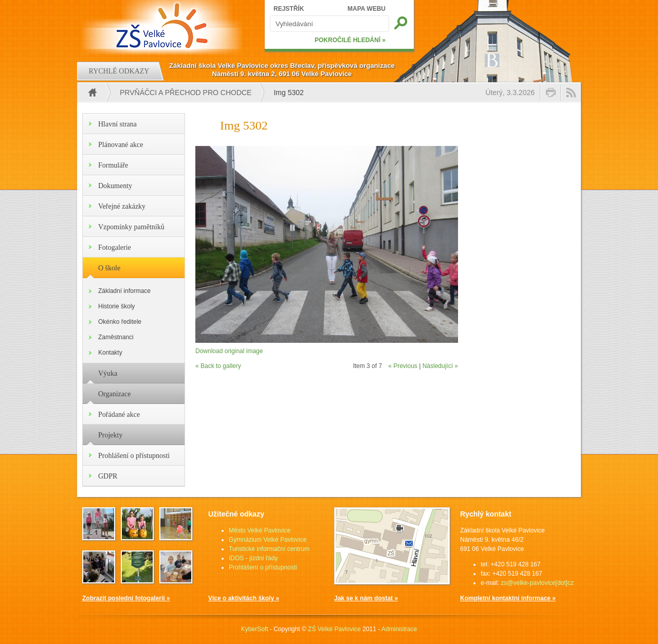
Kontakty (110, 353)
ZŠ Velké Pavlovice (334, 629)
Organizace (114, 394)
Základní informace (124, 291)
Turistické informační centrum (269, 549)
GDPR (108, 476)
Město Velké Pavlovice (260, 530)
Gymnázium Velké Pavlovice (268, 540)
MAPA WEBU (367, 9)
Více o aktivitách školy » (244, 598)
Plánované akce (121, 145)
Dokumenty (115, 186)
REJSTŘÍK (289, 9)
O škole (109, 268)
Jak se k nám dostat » (366, 598)
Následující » (440, 366)
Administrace (399, 629)
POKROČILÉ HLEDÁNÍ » (350, 40)
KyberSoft (255, 629)
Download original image (229, 351)
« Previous (403, 366)
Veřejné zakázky (122, 206)
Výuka (108, 373)
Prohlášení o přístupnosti (134, 456)
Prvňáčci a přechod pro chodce (186, 93)
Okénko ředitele (120, 322)
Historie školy (116, 306)
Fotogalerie (115, 247)
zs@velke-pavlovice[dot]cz (537, 583)
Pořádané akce (119, 415)
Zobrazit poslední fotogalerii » (126, 598)
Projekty (110, 435)
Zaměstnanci (116, 337)
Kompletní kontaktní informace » (508, 598)
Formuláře (113, 165)
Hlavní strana (117, 124)
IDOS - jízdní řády (253, 558)
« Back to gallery (218, 366)
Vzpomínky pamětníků (131, 227)
